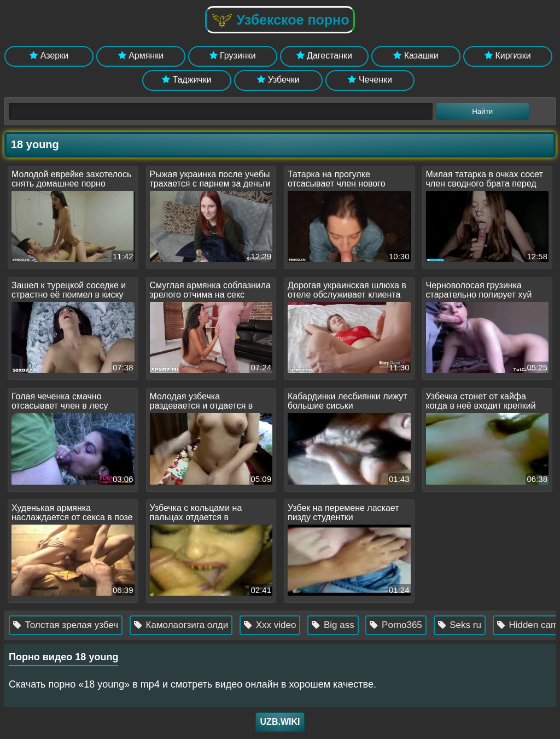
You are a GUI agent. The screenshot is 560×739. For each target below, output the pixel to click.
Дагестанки (324, 56)
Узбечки (278, 80)
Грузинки (233, 56)
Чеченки (370, 80)
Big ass (338, 625)
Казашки (416, 56)
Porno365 (401, 625)
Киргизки (508, 56)
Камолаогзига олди (186, 625)
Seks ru (464, 625)
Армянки (141, 56)
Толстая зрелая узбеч (71, 625)
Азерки (49, 56)
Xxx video (275, 625)
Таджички (187, 80)
